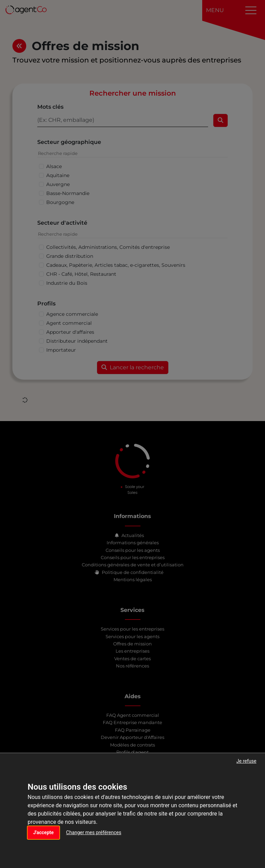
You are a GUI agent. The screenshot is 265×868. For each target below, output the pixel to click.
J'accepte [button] (43, 832)
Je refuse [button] (246, 761)
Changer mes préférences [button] (94, 832)
